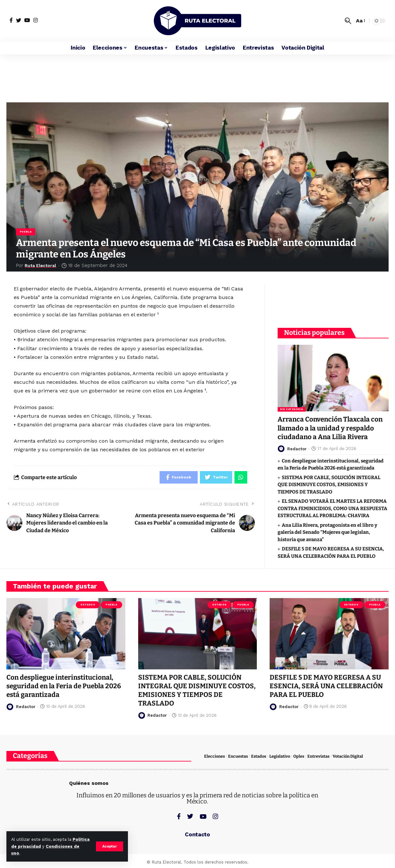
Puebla (26, 232)
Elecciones (214, 756)
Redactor (297, 447)
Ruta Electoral (42, 265)
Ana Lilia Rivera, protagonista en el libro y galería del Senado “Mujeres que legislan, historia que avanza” (327, 530)
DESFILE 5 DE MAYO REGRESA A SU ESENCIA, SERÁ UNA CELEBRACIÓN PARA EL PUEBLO (327, 686)
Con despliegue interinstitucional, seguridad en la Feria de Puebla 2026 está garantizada (65, 686)
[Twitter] (19, 20)
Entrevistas (318, 756)
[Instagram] (36, 20)
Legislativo (280, 756)
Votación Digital (348, 756)
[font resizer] (360, 21)
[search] (348, 21)
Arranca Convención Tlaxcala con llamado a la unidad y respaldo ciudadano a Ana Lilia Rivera (331, 426)
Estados (88, 604)
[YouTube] (27, 20)
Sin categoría (292, 407)
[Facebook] (11, 20)
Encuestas (238, 756)
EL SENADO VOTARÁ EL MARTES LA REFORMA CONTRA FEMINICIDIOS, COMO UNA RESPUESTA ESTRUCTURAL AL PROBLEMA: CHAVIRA (332, 506)
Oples (299, 756)
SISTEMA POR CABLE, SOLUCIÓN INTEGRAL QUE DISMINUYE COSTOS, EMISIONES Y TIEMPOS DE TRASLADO (329, 482)
